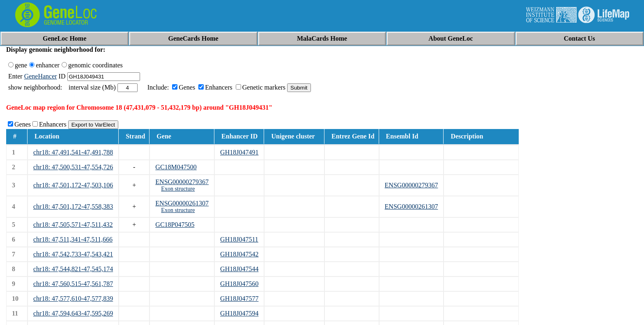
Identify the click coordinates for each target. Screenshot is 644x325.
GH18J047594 (239, 313)
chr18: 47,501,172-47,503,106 (73, 185)
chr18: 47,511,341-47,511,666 (73, 239)
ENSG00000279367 (182, 182)
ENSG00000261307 (182, 203)
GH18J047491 (239, 152)
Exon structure (178, 189)
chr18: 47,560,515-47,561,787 (73, 284)
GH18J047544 (239, 269)
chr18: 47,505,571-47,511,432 (73, 225)
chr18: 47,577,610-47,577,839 (73, 298)
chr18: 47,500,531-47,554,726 (73, 167)
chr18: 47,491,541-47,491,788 (73, 152)
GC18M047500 (176, 167)
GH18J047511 (239, 239)
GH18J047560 (239, 284)
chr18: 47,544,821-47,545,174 (73, 269)
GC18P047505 (175, 225)
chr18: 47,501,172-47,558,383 (73, 206)
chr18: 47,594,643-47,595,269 (73, 313)
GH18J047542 (239, 254)
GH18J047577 (239, 298)
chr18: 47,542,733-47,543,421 (73, 254)
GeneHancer (41, 76)
